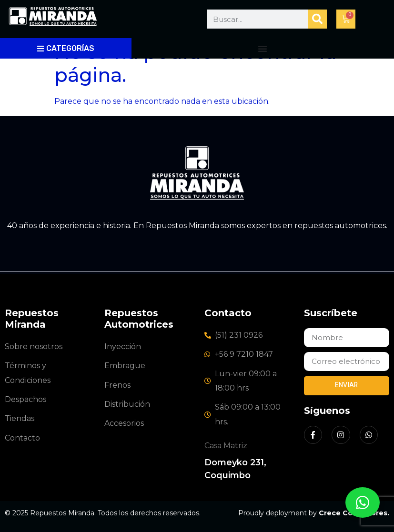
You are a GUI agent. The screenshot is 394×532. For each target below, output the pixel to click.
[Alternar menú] (263, 49)
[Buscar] (317, 19)
